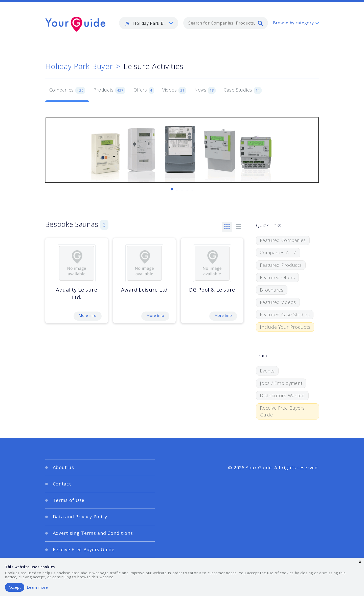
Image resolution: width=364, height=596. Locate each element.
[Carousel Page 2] (177, 189)
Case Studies (243, 90)
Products (109, 90)
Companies (67, 90)
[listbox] (149, 23)
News (205, 90)
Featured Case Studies (285, 315)
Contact (62, 484)
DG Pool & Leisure (212, 290)
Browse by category (293, 23)
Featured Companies (283, 240)
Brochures (272, 290)
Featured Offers (277, 277)
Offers (144, 90)
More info (87, 315)
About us (63, 467)
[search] (260, 23)
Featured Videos (278, 302)
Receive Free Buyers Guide (282, 411)
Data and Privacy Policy (80, 517)
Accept (15, 587)
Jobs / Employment (281, 383)
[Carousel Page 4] (187, 189)
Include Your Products (285, 327)
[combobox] (226, 23)
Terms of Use (69, 500)
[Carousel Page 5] (192, 189)
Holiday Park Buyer (79, 66)
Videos (174, 90)
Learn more (37, 587)
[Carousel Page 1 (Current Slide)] (172, 189)
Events (267, 371)
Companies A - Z (278, 253)
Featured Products (281, 265)
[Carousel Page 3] (182, 189)
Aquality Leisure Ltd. (77, 293)
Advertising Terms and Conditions (93, 533)
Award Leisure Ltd (144, 290)
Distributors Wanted (282, 395)
